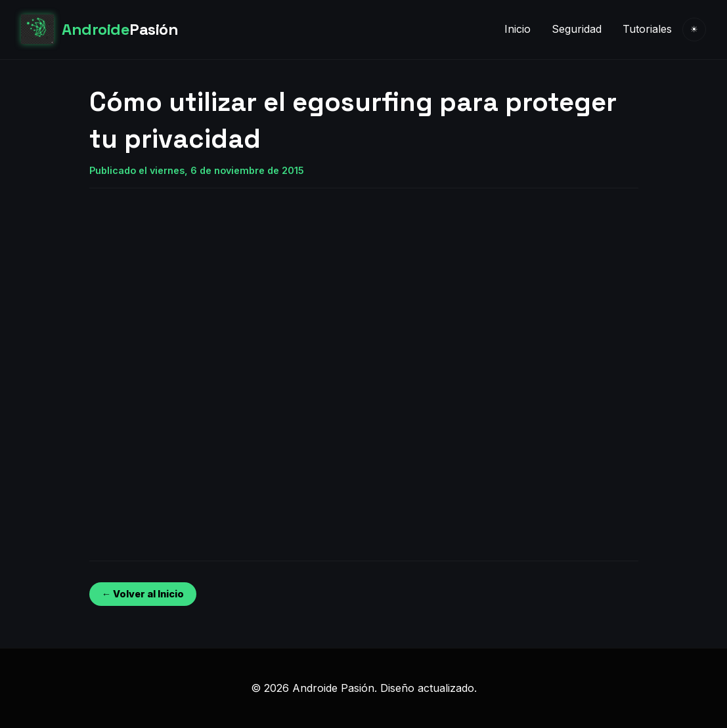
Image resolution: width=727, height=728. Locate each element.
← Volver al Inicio (143, 594)
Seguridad (577, 29)
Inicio (518, 29)
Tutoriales (647, 29)
